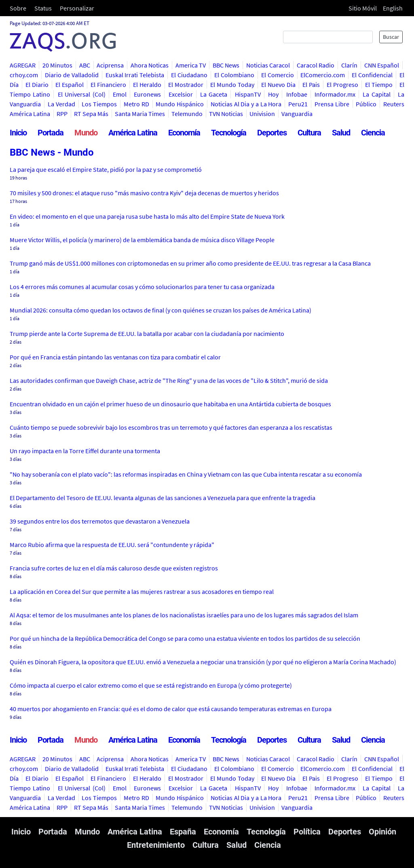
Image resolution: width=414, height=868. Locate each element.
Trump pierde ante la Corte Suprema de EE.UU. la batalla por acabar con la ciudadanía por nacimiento (147, 334)
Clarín (349, 65)
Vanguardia (297, 114)
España (183, 832)
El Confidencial (372, 75)
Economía (184, 133)
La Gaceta (214, 94)
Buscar (391, 37)
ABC (85, 65)
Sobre (18, 8)
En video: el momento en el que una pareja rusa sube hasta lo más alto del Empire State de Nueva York (147, 216)
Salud (341, 133)
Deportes (272, 133)
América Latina (133, 133)
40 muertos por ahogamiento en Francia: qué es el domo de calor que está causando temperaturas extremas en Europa (171, 709)
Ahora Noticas (150, 65)
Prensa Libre (332, 104)
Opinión (382, 832)
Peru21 (298, 104)
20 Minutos (58, 65)
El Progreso (342, 84)
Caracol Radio (316, 65)
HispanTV (248, 94)
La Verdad (61, 104)
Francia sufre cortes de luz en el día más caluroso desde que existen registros (114, 568)
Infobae (297, 94)
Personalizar (77, 8)
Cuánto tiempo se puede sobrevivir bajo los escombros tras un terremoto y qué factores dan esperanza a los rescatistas (171, 427)
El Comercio (278, 75)
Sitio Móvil (363, 8)
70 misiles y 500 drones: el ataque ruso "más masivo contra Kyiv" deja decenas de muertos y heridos (144, 193)
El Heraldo (147, 84)
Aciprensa (110, 65)
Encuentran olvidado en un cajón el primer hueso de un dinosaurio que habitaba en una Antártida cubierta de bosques (170, 404)
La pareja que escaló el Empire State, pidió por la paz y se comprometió (106, 169)
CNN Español (382, 65)
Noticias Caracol (268, 65)
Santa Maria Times (140, 114)
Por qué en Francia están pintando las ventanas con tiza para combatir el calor (115, 357)
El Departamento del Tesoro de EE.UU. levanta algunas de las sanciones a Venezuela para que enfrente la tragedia (163, 498)
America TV (191, 65)
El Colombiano (234, 75)
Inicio (18, 133)
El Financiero (108, 84)
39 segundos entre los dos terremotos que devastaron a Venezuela (100, 521)
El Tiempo (379, 84)
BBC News (226, 65)
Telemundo (187, 114)
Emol (120, 94)
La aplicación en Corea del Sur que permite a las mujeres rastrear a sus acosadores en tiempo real (142, 591)
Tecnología (229, 133)
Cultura (309, 133)
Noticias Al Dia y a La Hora (246, 104)
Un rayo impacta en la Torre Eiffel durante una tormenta (85, 451)
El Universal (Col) (82, 94)
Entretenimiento (156, 845)
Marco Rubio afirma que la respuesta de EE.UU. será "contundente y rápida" (112, 545)
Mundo (86, 133)
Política (307, 832)
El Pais (311, 84)
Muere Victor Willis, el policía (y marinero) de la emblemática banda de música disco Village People (142, 240)
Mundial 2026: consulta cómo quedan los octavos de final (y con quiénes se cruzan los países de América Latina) (161, 310)
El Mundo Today (232, 84)
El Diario (37, 84)
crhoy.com (24, 75)
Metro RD (136, 104)
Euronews (147, 94)
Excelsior (181, 94)
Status (43, 8)
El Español (70, 84)
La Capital (376, 94)
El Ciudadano (189, 75)
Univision (262, 114)
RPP (62, 114)
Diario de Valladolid (72, 75)
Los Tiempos (99, 104)
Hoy (273, 94)
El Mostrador (186, 84)
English (393, 8)
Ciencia (373, 133)
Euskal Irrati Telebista (135, 75)
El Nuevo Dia (278, 84)
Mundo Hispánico (180, 104)
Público (366, 104)
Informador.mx (335, 94)
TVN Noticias (226, 114)
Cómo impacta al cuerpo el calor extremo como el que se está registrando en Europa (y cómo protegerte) (151, 685)
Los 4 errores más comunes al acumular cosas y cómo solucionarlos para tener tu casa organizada (142, 287)
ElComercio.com (323, 75)
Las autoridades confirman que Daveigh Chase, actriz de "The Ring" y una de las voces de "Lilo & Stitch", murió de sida (169, 380)
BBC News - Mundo (52, 152)
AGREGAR (23, 65)
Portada (51, 133)
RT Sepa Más (91, 114)
